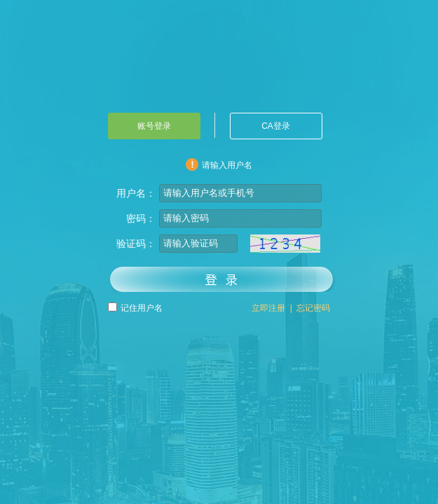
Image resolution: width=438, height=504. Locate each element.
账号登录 (154, 126)
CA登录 (276, 126)
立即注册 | (272, 308)
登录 (222, 279)
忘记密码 (312, 308)
